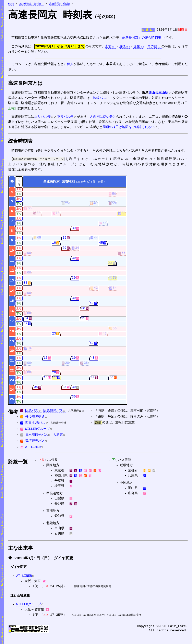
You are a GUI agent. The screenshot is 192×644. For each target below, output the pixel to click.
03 (25, 285)
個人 (70, 65)
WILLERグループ (38, 431)
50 (114, 196)
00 (30, 210)
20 (58, 215)
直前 (108, 47)
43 (96, 290)
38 (83, 310)
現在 (136, 47)
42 (92, 305)
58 (123, 215)
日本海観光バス (37, 437)
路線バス (99, 100)
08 (36, 389)
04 (26, 320)
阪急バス (32, 413)
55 (123, 255)
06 (38, 215)
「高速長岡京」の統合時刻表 (140, 38)
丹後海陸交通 (35, 419)
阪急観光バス (53, 413)
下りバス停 (65, 118)
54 (115, 290)
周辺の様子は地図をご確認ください (129, 129)
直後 (122, 47)
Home (11, 4)
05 (39, 240)
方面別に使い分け (103, 118)
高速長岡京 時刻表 (60, 4)
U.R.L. (148, 30)
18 (54, 245)
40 (95, 205)
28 (64, 240)
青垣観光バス (35, 443)
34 (77, 250)
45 (105, 225)
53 (114, 205)
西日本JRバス (35, 425)
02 (25, 325)
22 (55, 379)
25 (67, 205)
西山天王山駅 (158, 94)
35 (83, 320)
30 (74, 230)
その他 (152, 47)
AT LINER (33, 449)
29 (64, 250)
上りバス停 (42, 118)
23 (54, 336)
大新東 (58, 437)
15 (46, 360)
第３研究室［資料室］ (32, 4)
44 (96, 240)
